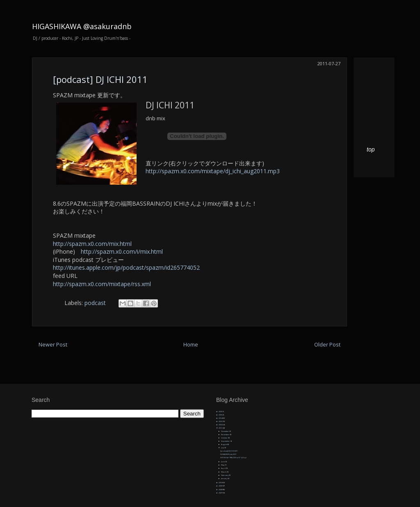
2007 (220, 493)
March (224, 472)
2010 (220, 483)
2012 (220, 425)
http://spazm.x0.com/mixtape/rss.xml (102, 284)
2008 (220, 490)
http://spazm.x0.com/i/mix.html (122, 251)
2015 (220, 415)
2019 (220, 412)
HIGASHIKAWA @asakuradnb (82, 26)
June (223, 462)
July (223, 448)
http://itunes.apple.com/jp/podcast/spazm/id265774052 (126, 267)
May (223, 465)
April (224, 468)
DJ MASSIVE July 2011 (228, 454)
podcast (95, 303)
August (224, 444)
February (225, 475)
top (371, 149)
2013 (220, 421)
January (224, 478)
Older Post (327, 345)
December (225, 431)
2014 (220, 418)
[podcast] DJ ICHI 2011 (100, 79)
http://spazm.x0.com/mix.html (92, 244)
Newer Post (53, 345)
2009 (220, 486)
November (225, 435)
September (226, 441)
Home (191, 345)
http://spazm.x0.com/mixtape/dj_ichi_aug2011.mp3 (213, 171)
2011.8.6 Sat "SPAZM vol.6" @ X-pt (233, 458)
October (225, 438)
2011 (220, 428)
